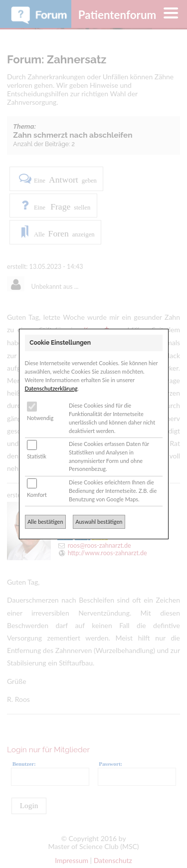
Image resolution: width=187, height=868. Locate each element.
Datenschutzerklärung (51, 388)
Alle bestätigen (45, 522)
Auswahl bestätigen (99, 522)
